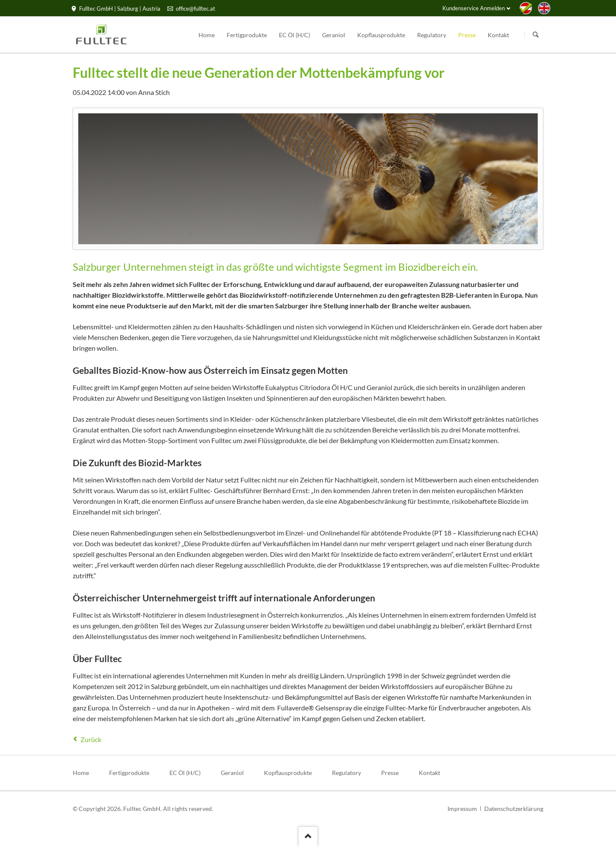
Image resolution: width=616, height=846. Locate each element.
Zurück (91, 739)
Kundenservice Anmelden (474, 8)
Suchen (536, 35)
